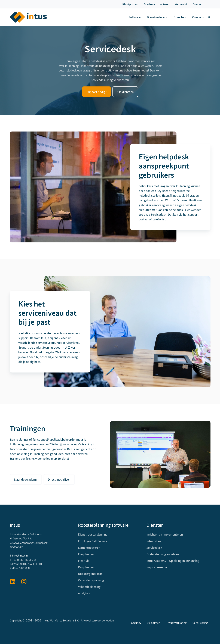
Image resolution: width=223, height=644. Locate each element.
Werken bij (181, 4)
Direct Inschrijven (59, 480)
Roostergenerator (90, 574)
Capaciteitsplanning (91, 581)
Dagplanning (86, 567)
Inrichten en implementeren (165, 535)
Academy (149, 4)
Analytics (84, 594)
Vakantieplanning (89, 587)
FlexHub (83, 561)
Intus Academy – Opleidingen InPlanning (173, 561)
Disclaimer (153, 623)
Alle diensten (125, 92)
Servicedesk (154, 548)
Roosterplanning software (103, 525)
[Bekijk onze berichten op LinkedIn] (13, 582)
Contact (198, 4)
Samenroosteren (89, 548)
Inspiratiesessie (157, 567)
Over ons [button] (198, 17)
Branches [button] (180, 17)
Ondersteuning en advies (163, 554)
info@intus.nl (20, 556)
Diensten (155, 525)
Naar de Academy (26, 480)
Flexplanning (86, 554)
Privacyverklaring (176, 623)
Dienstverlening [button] (157, 17)
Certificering (200, 623)
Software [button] (135, 17)
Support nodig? (97, 92)
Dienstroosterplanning (93, 535)
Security (136, 623)
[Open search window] (209, 17)
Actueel (165, 4)
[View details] (24, 582)
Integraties (154, 541)
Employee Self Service (93, 541)
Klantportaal (130, 4)
